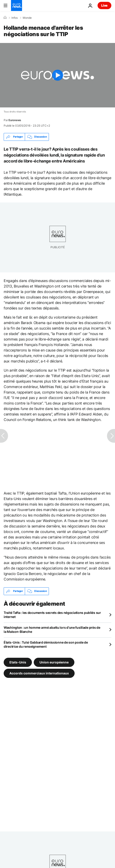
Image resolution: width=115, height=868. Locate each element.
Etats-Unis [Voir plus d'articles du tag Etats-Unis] (18, 662)
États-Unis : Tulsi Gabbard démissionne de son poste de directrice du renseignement (46, 644)
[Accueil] (5, 18)
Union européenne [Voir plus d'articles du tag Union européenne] (54, 662)
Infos (15, 18)
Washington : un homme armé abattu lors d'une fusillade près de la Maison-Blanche (52, 630)
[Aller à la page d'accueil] (17, 5)
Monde (27, 18)
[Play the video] (57, 75)
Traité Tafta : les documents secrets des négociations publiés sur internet (52, 615)
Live (104, 5)
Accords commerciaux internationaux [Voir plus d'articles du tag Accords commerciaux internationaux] (39, 673)
